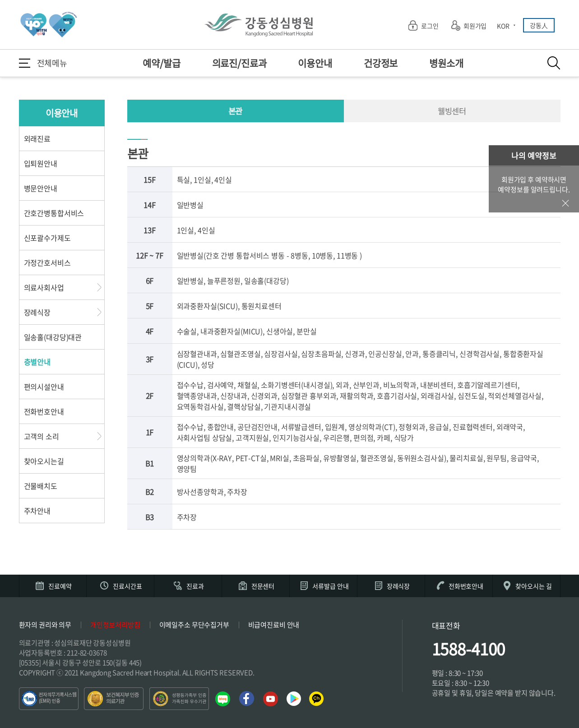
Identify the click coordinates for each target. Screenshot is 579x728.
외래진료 (37, 138)
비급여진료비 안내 (274, 625)
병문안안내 (41, 188)
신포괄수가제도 (47, 238)
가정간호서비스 (47, 263)
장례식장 (37, 312)
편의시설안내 (44, 387)
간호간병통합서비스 (54, 213)
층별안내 (37, 362)
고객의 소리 (42, 436)
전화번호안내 (44, 411)
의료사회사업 (44, 287)
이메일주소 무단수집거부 (194, 625)
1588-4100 (469, 649)
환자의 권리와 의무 (45, 625)
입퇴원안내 (41, 163)
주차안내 (37, 511)
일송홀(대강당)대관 (53, 337)
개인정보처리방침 (115, 625)
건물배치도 (41, 486)
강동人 (539, 25)
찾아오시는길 (44, 461)
